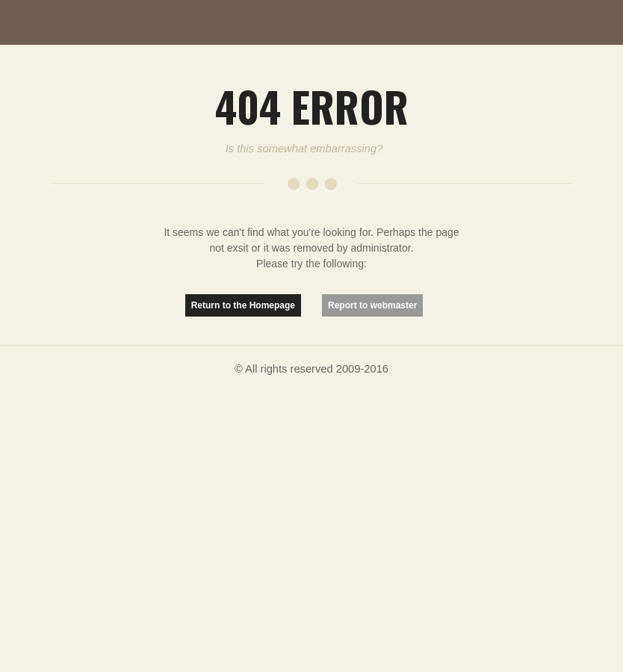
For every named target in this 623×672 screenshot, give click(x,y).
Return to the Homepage (243, 305)
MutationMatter (82, 22)
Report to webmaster (372, 305)
